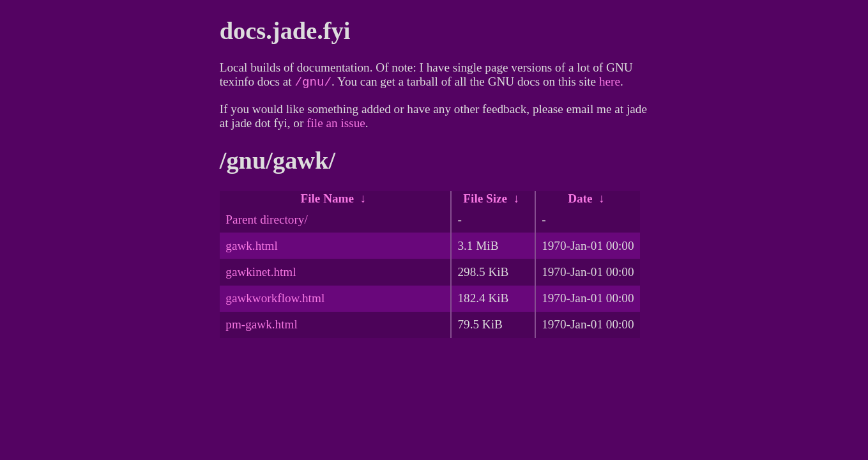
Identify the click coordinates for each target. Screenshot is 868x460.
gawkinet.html (261, 274)
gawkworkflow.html (275, 301)
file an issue (336, 126)
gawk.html (252, 248)
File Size (485, 201)
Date (580, 201)
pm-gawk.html (261, 327)
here (610, 84)
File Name (327, 201)
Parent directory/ (266, 222)
